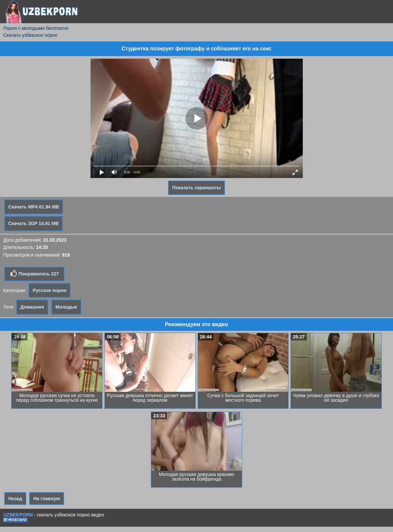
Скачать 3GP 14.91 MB (33, 223)
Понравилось (34, 273)
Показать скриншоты (196, 188)
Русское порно (49, 290)
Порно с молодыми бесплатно (36, 28)
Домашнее (32, 307)
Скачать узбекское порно (30, 35)
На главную (47, 499)
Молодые (66, 307)
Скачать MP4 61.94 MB (34, 207)
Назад (15, 499)
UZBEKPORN (18, 515)
